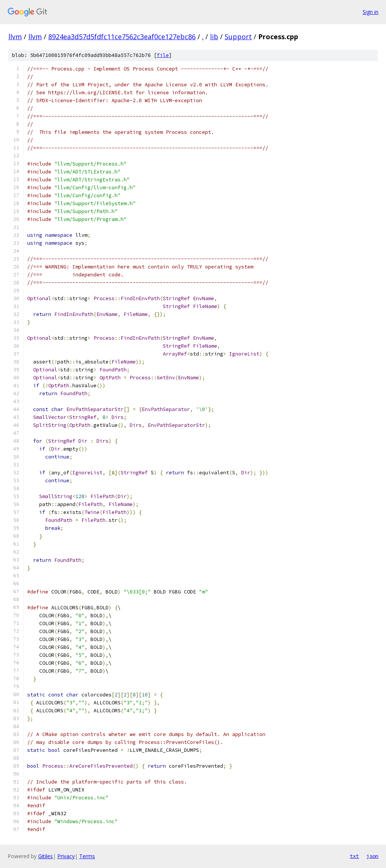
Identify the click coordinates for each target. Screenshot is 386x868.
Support (238, 37)
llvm (15, 37)
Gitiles (45, 856)
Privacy (66, 856)
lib (214, 37)
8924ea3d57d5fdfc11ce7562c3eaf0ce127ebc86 (122, 37)
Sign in (371, 12)
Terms (87, 856)
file (163, 55)
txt (354, 856)
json (372, 856)
